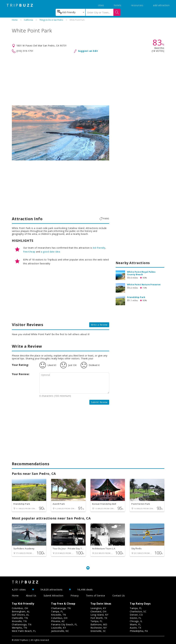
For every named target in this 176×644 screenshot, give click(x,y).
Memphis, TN (19, 628)
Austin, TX (135, 628)
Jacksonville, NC (60, 631)
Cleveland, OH (98, 611)
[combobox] (70, 12)
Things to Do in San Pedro (51, 20)
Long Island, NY (99, 615)
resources (137, 5)
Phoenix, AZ (58, 621)
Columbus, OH (20, 608)
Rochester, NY (99, 628)
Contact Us (119, 596)
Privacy (75, 596)
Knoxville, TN (19, 621)
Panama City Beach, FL (64, 624)
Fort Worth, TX (99, 618)
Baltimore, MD (99, 624)
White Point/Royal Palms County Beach (141, 273)
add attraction (161, 5)
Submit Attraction (54, 596)
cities (101, 5)
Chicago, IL (136, 621)
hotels (118, 5)
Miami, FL (135, 624)
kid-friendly (99, 248)
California (28, 20)
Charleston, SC (138, 611)
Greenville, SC (98, 631)
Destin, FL (136, 618)
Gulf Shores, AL (21, 615)
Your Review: (21, 374)
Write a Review (99, 325)
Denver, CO (136, 615)
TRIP (20, 5)
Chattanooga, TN (22, 624)
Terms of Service (96, 596)
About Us (31, 596)
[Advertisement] (88, 79)
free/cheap (29, 252)
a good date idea (50, 252)
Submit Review (99, 402)
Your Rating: (20, 365)
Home (15, 20)
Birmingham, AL (21, 611)
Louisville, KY (58, 628)
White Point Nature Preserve (144, 284)
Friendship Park (136, 297)
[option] (61, 133)
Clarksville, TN (20, 618)
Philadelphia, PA (139, 631)
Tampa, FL (57, 611)
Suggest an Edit (88, 51)
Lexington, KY (98, 608)
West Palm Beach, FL (24, 631)
